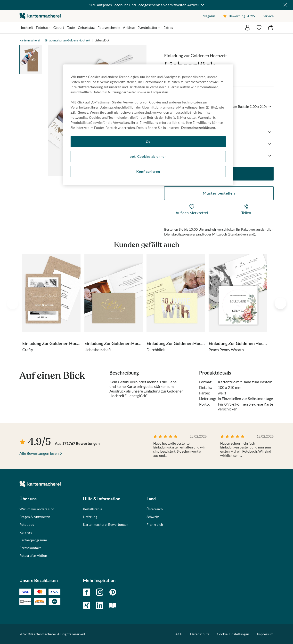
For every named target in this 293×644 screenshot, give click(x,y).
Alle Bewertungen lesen (39, 453)
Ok (148, 142)
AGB (179, 634)
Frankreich (155, 525)
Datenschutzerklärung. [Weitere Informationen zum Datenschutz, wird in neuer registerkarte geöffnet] (198, 128)
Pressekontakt (30, 548)
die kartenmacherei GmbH (40, 16)
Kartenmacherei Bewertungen (106, 525)
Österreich (155, 509)
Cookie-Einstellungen (233, 634)
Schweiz (153, 517)
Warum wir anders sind (37, 509)
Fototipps (27, 525)
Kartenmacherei (30, 40)
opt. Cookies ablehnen (148, 156)
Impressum (265, 634)
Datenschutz (200, 634)
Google (83, 112)
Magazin (209, 16)
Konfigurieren (148, 171)
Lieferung (90, 517)
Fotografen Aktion (33, 556)
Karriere (26, 532)
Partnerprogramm (33, 540)
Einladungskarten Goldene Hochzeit (67, 40)
